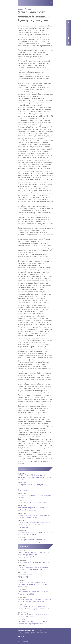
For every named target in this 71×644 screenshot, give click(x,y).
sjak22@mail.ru (27, 642)
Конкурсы (24, 546)
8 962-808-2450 (25, 640)
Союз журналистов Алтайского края (29, 3)
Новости (23, 469)
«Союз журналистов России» (30, 630)
